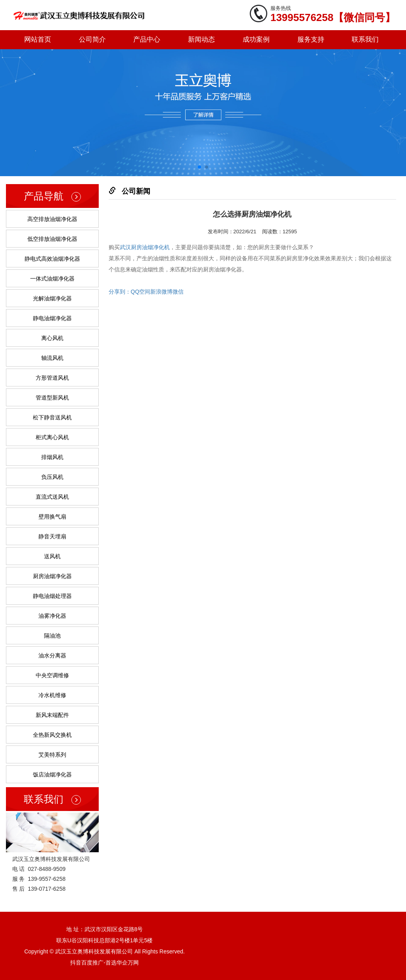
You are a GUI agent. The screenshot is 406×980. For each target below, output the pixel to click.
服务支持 (311, 39)
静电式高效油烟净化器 (52, 259)
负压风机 (52, 477)
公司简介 (92, 39)
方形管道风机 (52, 378)
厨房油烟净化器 (52, 576)
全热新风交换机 (52, 735)
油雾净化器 (52, 616)
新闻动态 (201, 39)
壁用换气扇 (52, 517)
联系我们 (365, 39)
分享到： (120, 292)
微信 (178, 292)
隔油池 (52, 636)
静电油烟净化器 (52, 318)
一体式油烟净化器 (52, 279)
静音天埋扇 (52, 536)
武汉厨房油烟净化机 (145, 247)
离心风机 (52, 338)
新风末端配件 (52, 715)
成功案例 (256, 39)
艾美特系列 (52, 755)
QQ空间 (141, 292)
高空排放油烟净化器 (52, 219)
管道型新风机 (52, 398)
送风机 (52, 556)
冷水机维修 (52, 695)
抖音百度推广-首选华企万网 (104, 963)
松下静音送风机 (52, 417)
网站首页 (38, 39)
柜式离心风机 (52, 437)
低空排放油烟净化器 (52, 239)
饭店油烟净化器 (52, 774)
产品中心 (147, 39)
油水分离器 (52, 655)
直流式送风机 (52, 497)
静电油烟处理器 (52, 596)
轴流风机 (52, 358)
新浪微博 (161, 292)
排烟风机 (52, 457)
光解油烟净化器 (52, 298)
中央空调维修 (52, 675)
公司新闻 (136, 191)
